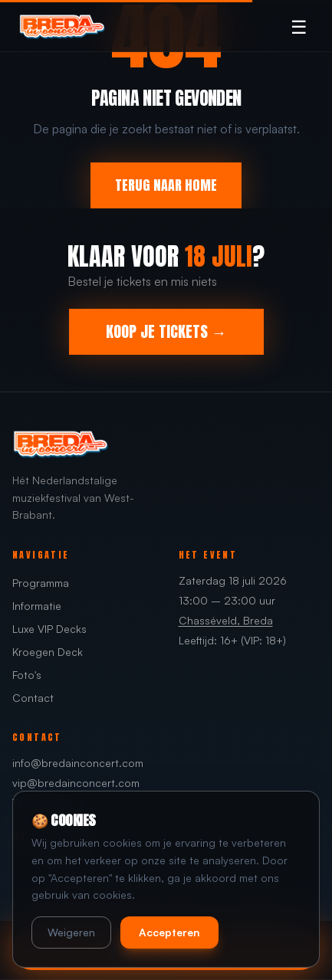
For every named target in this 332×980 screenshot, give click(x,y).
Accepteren (169, 932)
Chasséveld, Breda (226, 620)
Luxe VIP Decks (49, 629)
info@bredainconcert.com (78, 763)
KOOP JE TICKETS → (166, 331)
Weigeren (71, 932)
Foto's (27, 675)
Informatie (37, 606)
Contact (33, 698)
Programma (41, 583)
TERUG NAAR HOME (166, 185)
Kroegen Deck (48, 652)
